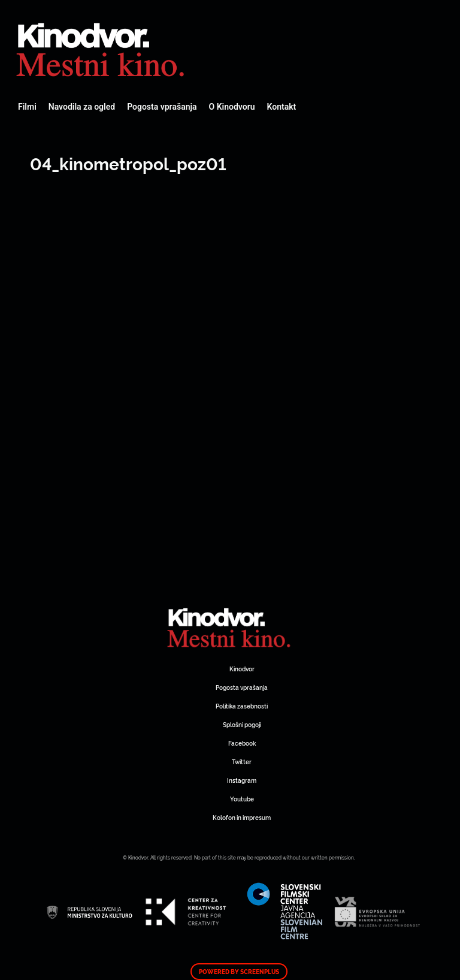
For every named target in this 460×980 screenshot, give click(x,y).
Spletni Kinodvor (102, 48)
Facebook (242, 743)
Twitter (242, 762)
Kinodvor (242, 669)
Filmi (27, 107)
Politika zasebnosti (242, 706)
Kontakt (282, 107)
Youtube (242, 799)
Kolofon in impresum (242, 817)
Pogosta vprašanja (162, 107)
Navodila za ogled (82, 107)
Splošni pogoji (242, 724)
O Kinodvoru (232, 107)
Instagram (242, 780)
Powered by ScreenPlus (239, 972)
